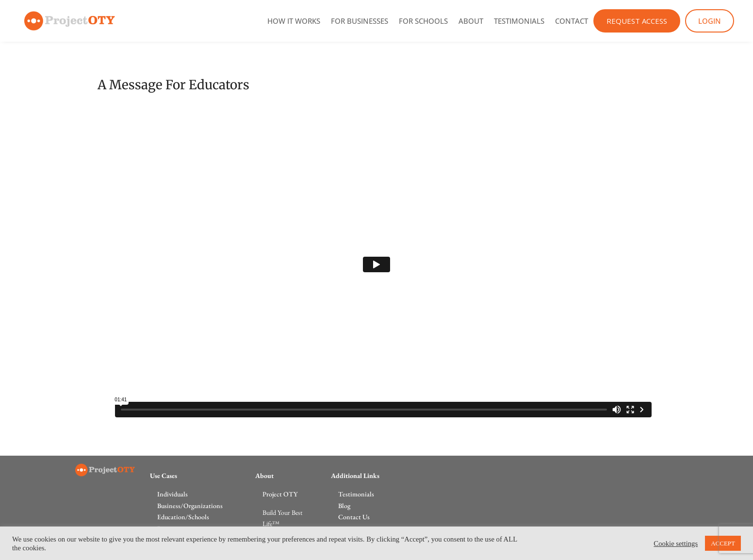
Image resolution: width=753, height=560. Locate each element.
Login (710, 21)
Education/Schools (183, 517)
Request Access (637, 21)
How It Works (294, 21)
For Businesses (360, 21)
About (471, 21)
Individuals (172, 494)
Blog (344, 506)
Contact (572, 21)
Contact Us (354, 517)
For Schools (423, 21)
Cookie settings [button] (676, 544)
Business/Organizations (190, 506)
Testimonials (519, 21)
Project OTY (280, 494)
